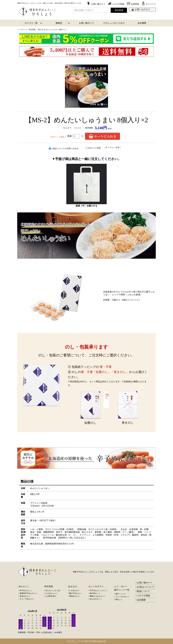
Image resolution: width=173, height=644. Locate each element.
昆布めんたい (75, 596)
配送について (144, 591)
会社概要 (142, 23)
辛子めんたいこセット (98, 590)
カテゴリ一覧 (31, 23)
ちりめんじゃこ (52, 593)
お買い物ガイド (86, 23)
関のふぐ (119, 599)
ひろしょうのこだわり (114, 23)
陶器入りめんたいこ (98, 596)
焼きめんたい (25, 596)
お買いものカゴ (142, 9)
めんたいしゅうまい (53, 590)
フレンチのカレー (122, 597)
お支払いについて (146, 587)
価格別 (59, 23)
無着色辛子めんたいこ (29, 593)
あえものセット (96, 599)
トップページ (22, 30)
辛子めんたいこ (26, 590)
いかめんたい (75, 590)
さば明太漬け (51, 596)
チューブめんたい (27, 599)
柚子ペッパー (121, 594)
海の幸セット (95, 593)
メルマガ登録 (144, 596)
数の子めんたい (75, 593)
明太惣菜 (32, 30)
